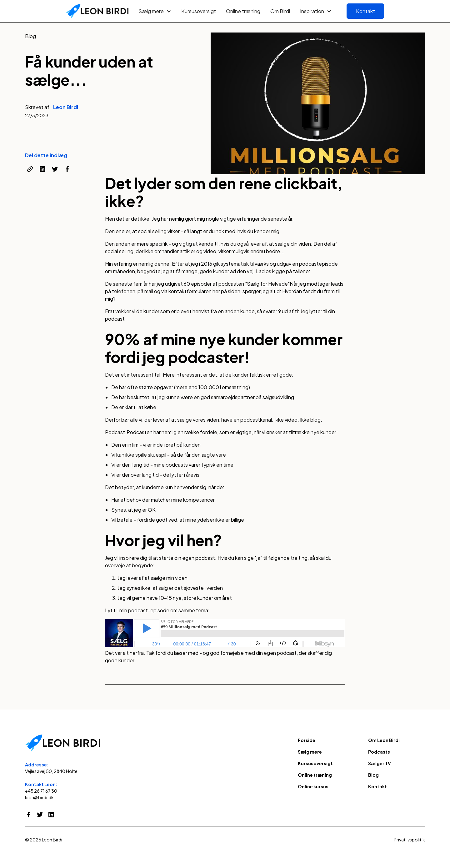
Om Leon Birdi (384, 740)
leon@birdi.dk (39, 797)
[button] (155, 11)
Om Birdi (280, 11)
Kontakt (365, 11)
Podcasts (379, 752)
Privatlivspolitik (409, 840)
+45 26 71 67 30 (41, 791)
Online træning (243, 11)
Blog (373, 775)
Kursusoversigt (199, 11)
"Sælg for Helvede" (267, 284)
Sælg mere (310, 752)
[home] (97, 11)
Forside (307, 740)
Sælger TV (380, 763)
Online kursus (313, 786)
